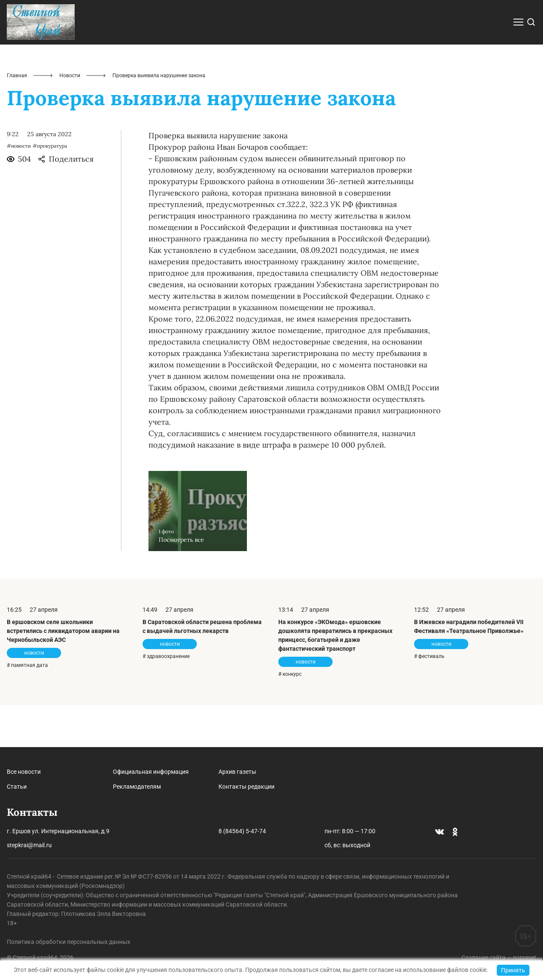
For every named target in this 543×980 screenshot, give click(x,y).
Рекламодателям (137, 787)
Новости (70, 117)
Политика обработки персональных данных (69, 942)
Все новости (24, 772)
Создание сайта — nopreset (499, 958)
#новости (19, 188)
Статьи (17, 787)
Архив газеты (237, 772)
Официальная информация (151, 772)
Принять (513, 970)
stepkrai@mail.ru (29, 845)
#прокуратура (50, 188)
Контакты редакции (246, 787)
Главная (17, 117)
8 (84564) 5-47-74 (242, 831)
